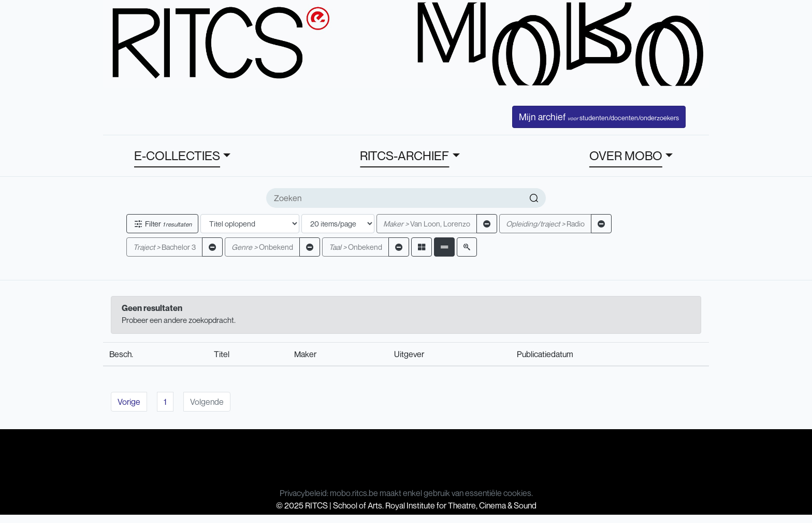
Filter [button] (162, 224)
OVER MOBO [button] (626, 156)
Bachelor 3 (164, 247)
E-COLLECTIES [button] (177, 156)
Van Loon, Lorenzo (427, 224)
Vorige (129, 402)
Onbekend (262, 247)
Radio (545, 224)
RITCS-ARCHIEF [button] (404, 156)
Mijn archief (599, 117)
